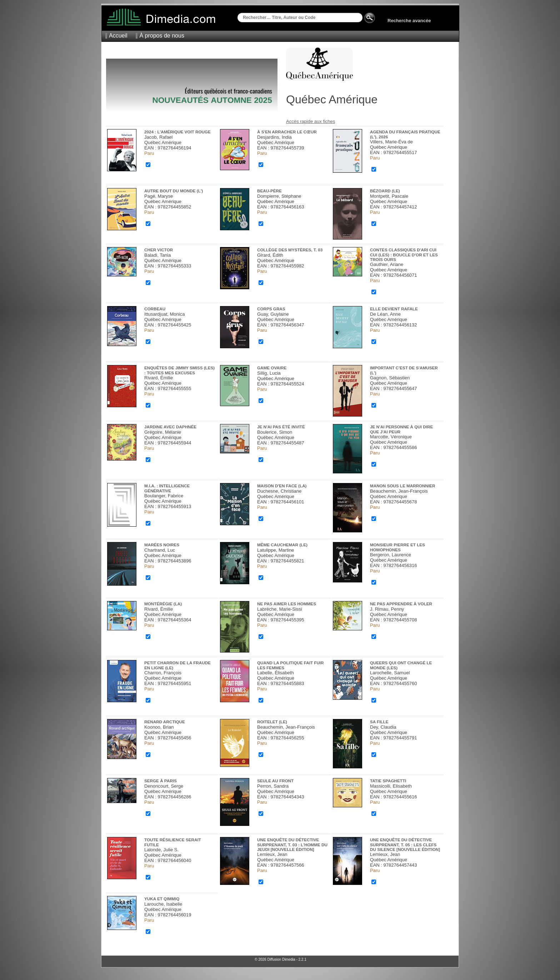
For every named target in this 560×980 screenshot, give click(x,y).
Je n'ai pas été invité (281, 427)
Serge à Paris (161, 781)
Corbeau (155, 309)
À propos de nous (162, 36)
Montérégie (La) (163, 604)
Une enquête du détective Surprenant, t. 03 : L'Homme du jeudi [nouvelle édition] (292, 844)
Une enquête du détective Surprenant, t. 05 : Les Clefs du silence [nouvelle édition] (405, 844)
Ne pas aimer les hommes (287, 604)
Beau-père (269, 191)
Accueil (118, 36)
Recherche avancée (409, 21)
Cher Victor (159, 250)
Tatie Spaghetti (388, 781)
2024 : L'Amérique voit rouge (177, 132)
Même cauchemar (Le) (282, 545)
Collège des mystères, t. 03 (290, 250)
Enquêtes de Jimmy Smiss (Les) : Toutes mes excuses (179, 370)
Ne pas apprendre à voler (401, 604)
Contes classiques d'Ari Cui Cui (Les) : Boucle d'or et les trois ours (404, 255)
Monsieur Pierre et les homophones (397, 547)
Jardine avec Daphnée (170, 427)
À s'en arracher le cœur (287, 132)
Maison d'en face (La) (282, 486)
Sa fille (379, 722)
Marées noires (162, 545)
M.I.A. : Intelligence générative (167, 488)
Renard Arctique (165, 722)
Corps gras (271, 309)
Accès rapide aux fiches (311, 121)
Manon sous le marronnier (402, 486)
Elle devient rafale (394, 309)
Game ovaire (272, 368)
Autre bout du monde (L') (174, 191)
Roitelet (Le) (272, 722)
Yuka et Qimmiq (162, 899)
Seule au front (275, 781)
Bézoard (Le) (385, 191)
